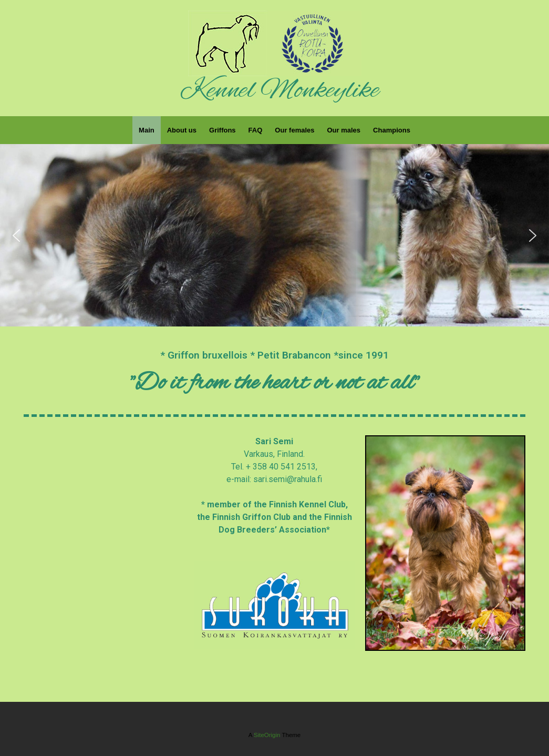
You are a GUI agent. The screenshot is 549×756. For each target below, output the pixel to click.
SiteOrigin (267, 735)
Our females (294, 130)
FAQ (256, 130)
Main (147, 130)
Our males (344, 130)
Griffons (222, 130)
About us (182, 130)
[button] (16, 236)
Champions (392, 130)
